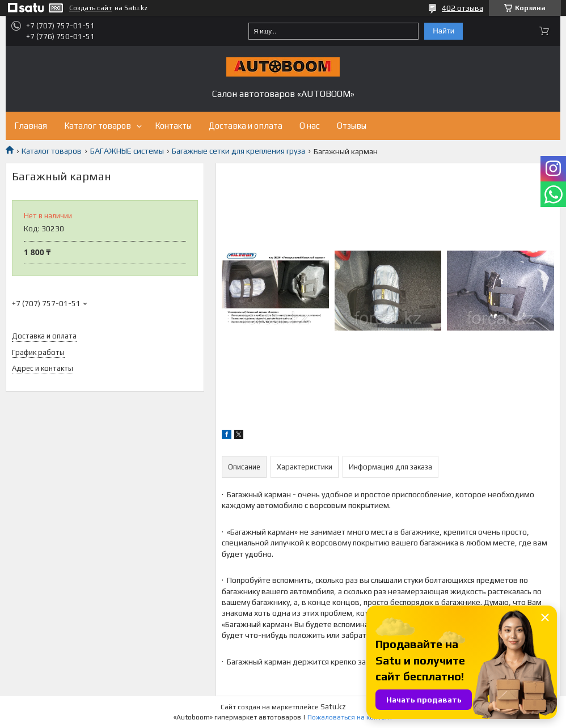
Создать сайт (90, 8)
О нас (310, 126)
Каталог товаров (98, 126)
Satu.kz (333, 707)
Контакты (173, 126)
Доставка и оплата (246, 126)
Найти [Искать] (443, 31)
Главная (31, 126)
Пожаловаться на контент (350, 717)
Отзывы (352, 126)
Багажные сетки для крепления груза (238, 151)
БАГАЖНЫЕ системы (127, 151)
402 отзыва (462, 8)
